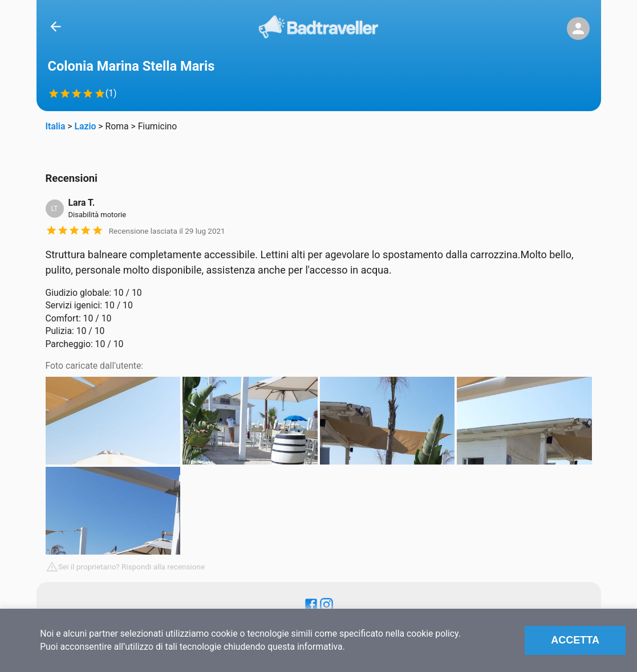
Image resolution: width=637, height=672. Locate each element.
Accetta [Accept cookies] (575, 640)
